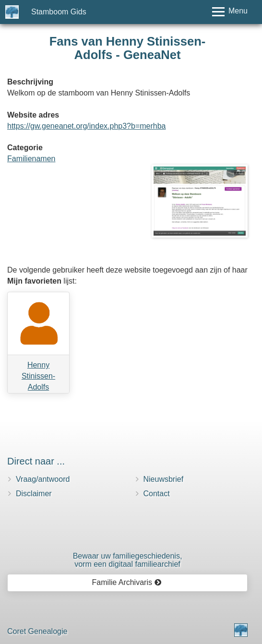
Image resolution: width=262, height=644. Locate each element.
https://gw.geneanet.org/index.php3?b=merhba (86, 126)
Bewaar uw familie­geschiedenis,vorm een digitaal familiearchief (128, 560)
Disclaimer (34, 494)
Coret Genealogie (37, 631)
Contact (157, 494)
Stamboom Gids (59, 12)
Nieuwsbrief (164, 479)
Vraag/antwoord (43, 479)
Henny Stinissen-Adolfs (38, 376)
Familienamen (31, 159)
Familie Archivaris (127, 582)
